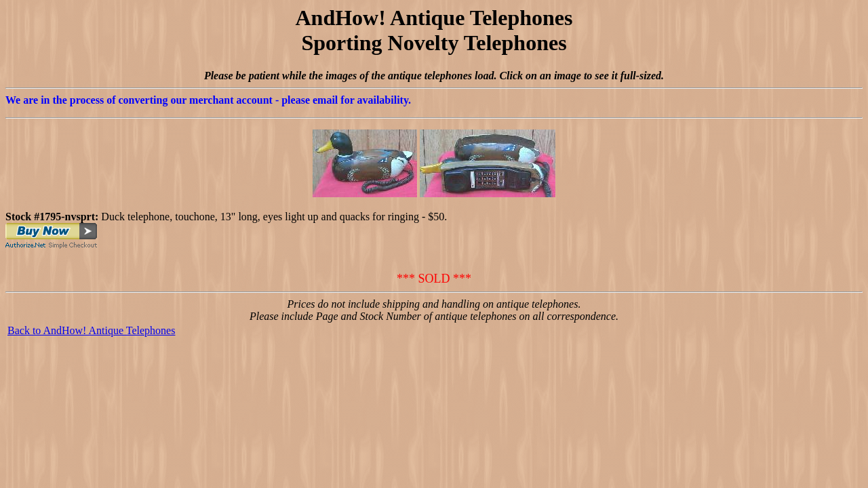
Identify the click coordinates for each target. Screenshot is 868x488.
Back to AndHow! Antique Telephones (91, 330)
